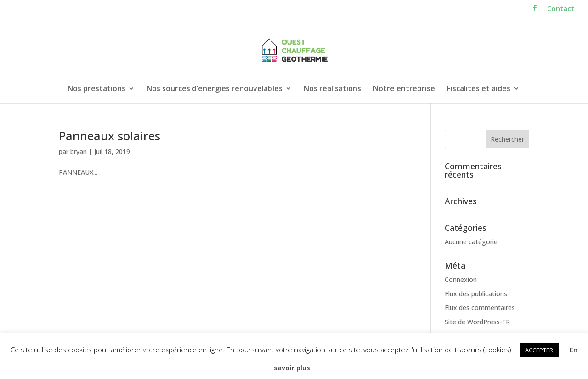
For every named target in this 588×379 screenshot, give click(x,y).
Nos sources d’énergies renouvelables (215, 89)
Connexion (461, 279)
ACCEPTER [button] (539, 350)
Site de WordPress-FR (477, 322)
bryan (79, 152)
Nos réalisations (332, 89)
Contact (561, 9)
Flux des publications (476, 294)
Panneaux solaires (110, 136)
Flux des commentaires (480, 307)
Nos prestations (96, 89)
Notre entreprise (404, 89)
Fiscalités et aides (479, 89)
